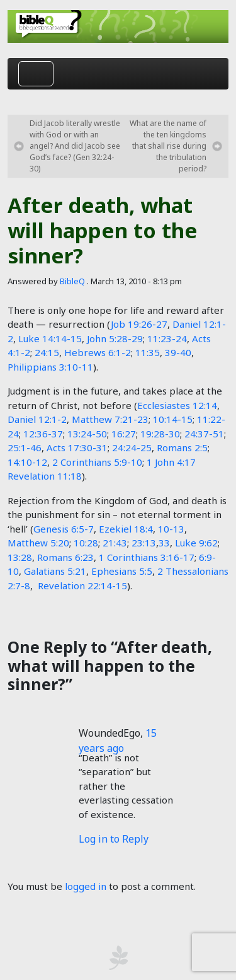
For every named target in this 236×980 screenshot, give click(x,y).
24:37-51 (204, 434)
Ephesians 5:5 (122, 571)
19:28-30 (160, 434)
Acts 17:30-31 (77, 447)
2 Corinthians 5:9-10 (97, 462)
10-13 (171, 529)
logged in (86, 886)
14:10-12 (27, 462)
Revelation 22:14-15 (82, 585)
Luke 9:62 (196, 543)
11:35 (148, 352)
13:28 (20, 557)
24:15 (47, 352)
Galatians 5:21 (55, 571)
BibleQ (72, 281)
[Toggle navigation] (36, 74)
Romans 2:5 (182, 447)
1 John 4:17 (171, 462)
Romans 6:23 (65, 557)
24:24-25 (132, 447)
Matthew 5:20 (38, 543)
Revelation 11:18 (45, 476)
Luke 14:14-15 (50, 338)
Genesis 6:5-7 (64, 529)
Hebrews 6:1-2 (98, 352)
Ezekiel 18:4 (126, 529)
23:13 (144, 543)
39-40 (178, 352)
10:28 (86, 543)
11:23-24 (167, 338)
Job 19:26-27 (139, 324)
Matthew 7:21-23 (110, 419)
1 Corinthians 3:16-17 (147, 557)
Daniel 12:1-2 (37, 419)
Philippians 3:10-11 (50, 367)
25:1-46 (25, 447)
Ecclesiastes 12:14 (177, 405)
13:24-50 (87, 434)
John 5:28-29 (115, 338)
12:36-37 (43, 434)
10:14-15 (173, 419)
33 (164, 543)
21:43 (115, 543)
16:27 (124, 434)
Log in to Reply (114, 839)
